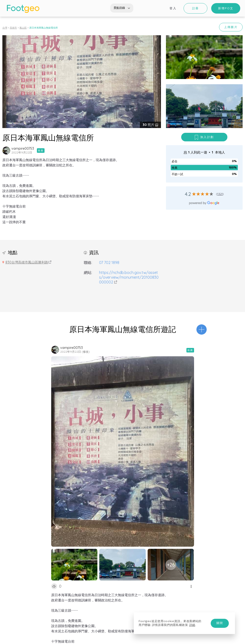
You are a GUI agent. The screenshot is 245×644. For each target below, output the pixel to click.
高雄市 (13, 28)
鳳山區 (23, 28)
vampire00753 (23, 149)
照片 (149, 125)
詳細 (192, 625)
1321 (220, 194)
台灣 (5, 28)
